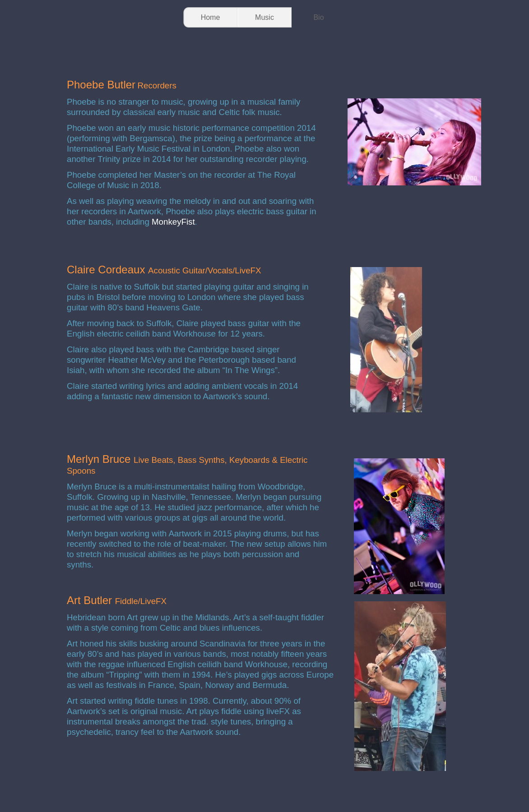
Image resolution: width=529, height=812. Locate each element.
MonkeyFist (173, 222)
